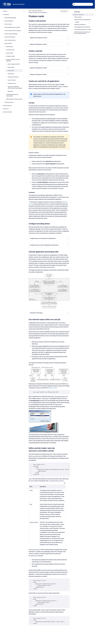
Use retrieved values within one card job (83, 29)
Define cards (10, 91)
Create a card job (78, 17)
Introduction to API (12, 83)
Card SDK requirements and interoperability (12, 95)
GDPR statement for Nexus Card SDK (14, 99)
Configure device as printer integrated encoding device (44, 245)
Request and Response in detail (38, 44)
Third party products (9, 102)
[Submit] (74, 4)
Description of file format (13, 77)
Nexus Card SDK (8, 43)
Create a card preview (79, 15)
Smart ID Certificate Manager (11, 34)
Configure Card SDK (11, 56)
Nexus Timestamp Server (10, 40)
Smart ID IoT (6, 109)
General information (8, 112)
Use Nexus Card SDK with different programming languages (15, 87)
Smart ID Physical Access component (13, 31)
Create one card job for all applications (82, 20)
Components (6, 15)
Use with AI (65, 11)
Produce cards (11, 71)
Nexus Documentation (19, 4)
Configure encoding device (80, 25)
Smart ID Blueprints (9, 21)
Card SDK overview (10, 50)
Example (77, 22)
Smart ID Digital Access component (12, 27)
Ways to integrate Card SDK (14, 64)
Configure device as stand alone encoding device (43, 238)
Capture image (11, 67)
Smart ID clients (8, 24)
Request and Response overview (38, 38)
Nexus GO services (7, 106)
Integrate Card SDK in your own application (13, 60)
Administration (11, 74)
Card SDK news (10, 47)
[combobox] (83, 4)
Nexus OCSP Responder (10, 37)
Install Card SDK (10, 53)
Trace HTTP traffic (12, 80)
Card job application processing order (82, 27)
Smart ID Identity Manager (10, 18)
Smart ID (5, 11)
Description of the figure (36, 313)
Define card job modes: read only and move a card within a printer (82, 33)
